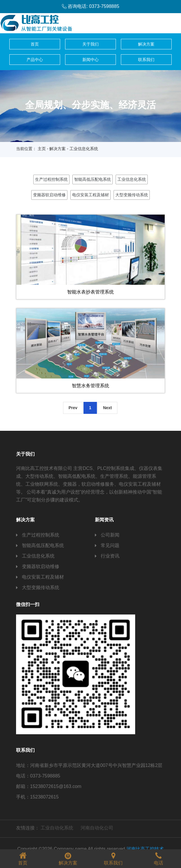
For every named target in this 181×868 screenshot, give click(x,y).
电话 (159, 858)
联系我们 (146, 60)
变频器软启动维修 (49, 195)
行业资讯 (110, 556)
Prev (73, 408)
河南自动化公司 (97, 828)
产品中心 (35, 60)
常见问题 (110, 545)
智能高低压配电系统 (93, 179)
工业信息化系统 (132, 179)
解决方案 (146, 44)
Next (107, 408)
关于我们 (90, 44)
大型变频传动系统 (132, 195)
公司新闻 (110, 535)
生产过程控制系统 (51, 179)
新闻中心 (90, 60)
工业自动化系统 (57, 828)
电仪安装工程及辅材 (90, 195)
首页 (35, 44)
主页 (42, 149)
